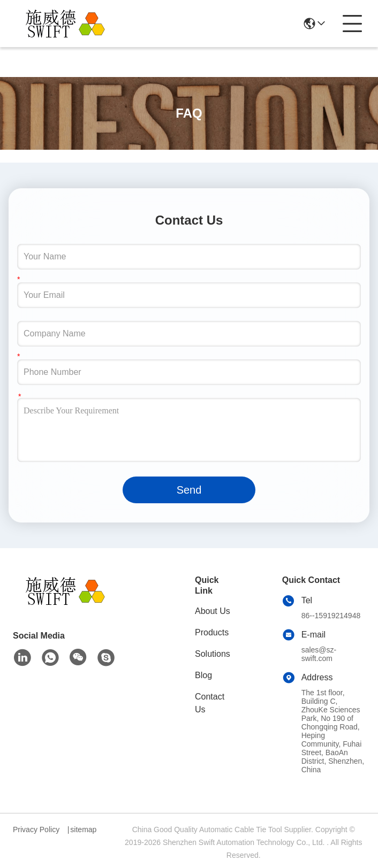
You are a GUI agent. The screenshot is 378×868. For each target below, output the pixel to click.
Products (212, 632)
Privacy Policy (36, 829)
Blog (203, 675)
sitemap (83, 829)
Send (189, 490)
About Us (213, 611)
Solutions (213, 654)
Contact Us (210, 703)
